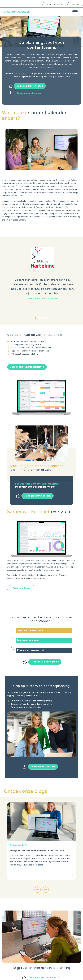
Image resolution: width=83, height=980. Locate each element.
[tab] (33, 318)
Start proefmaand (54, 4)
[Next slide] (46, 890)
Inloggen (75, 4)
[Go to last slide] (38, 890)
